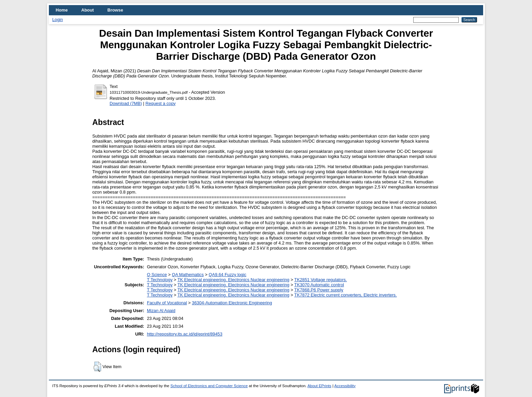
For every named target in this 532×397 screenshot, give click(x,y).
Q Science (157, 275)
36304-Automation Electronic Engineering (232, 303)
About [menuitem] (88, 10)
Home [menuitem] (62, 10)
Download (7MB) (126, 103)
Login (58, 20)
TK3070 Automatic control (319, 285)
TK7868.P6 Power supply (319, 290)
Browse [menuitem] (115, 10)
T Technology (160, 280)
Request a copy (161, 103)
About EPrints (319, 386)
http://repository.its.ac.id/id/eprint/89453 (185, 334)
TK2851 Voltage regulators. (320, 280)
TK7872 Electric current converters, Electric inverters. (345, 295)
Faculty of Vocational (167, 303)
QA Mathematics (188, 275)
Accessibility (345, 386)
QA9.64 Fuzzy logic (227, 275)
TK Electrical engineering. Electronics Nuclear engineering (233, 280)
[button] (97, 367)
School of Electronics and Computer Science (209, 386)
